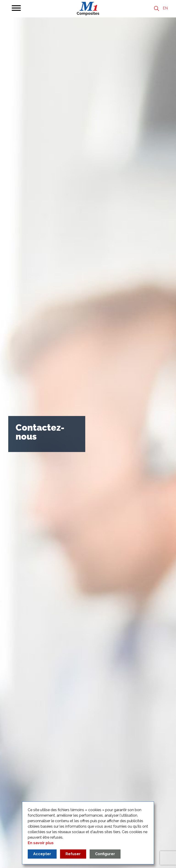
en (165, 8)
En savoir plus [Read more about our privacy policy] (41, 843)
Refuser (73, 854)
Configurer (105, 854)
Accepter (42, 854)
